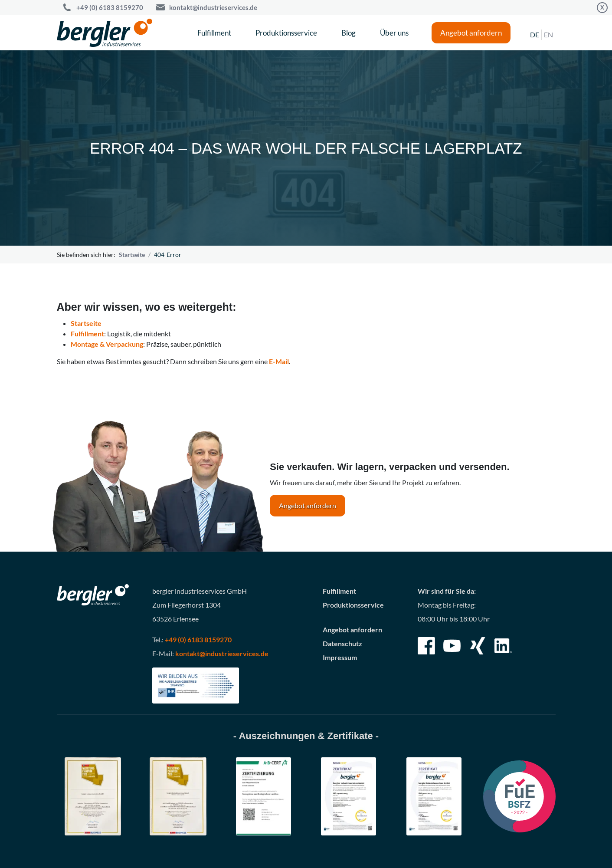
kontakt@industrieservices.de (213, 7)
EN (548, 35)
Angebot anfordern (471, 33)
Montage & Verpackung (107, 344)
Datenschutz (342, 643)
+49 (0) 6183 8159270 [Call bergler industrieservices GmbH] (110, 7)
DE (535, 35)
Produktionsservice (286, 33)
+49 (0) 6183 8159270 (198, 639)
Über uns (394, 33)
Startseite (132, 255)
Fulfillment (214, 33)
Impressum (340, 657)
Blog (349, 33)
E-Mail (279, 361)
